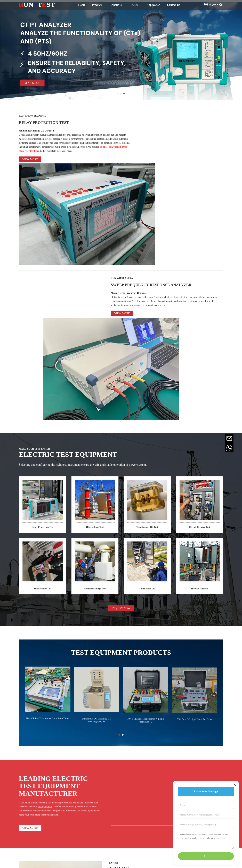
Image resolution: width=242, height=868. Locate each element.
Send (206, 856)
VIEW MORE (15, 653)
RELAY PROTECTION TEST (64, 119)
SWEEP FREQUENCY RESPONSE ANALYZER (164, 195)
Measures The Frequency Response (129, 208)
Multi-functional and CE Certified (36, 129)
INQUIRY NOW (121, 438)
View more (30, 157)
